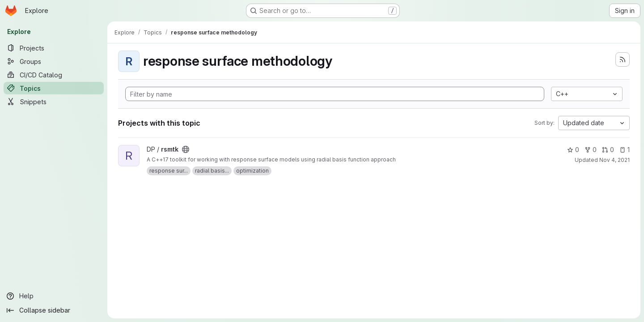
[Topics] (54, 88)
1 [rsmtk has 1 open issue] (625, 150)
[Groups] (54, 61)
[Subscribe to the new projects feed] (623, 59)
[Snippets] (54, 102)
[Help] (54, 296)
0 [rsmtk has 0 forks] (591, 150)
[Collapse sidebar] (54, 310)
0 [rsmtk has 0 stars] (573, 150)
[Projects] (54, 48)
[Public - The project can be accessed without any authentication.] (186, 149)
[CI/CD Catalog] (54, 75)
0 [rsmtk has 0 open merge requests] (608, 150)
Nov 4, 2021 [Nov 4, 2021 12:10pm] (614, 160)
